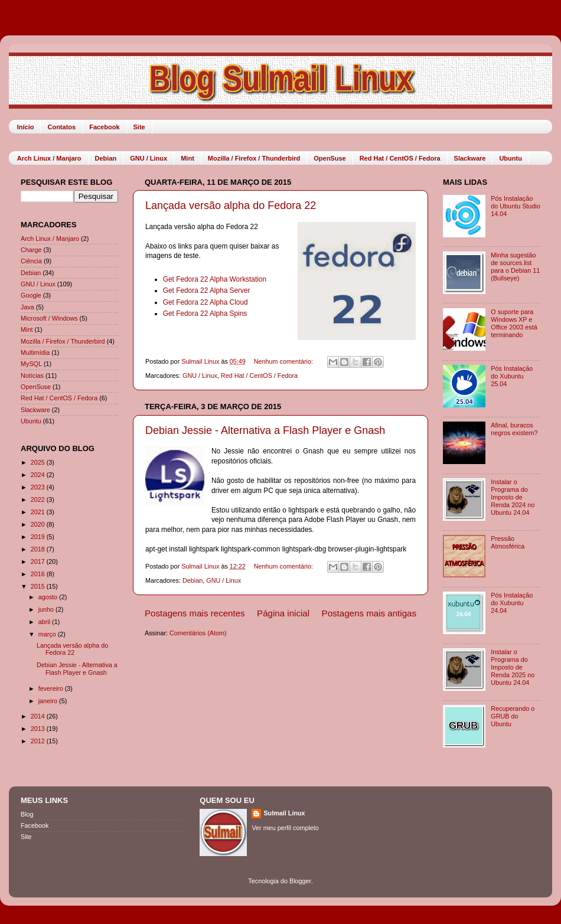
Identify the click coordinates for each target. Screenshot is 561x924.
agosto (49, 597)
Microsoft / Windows (49, 318)
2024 (39, 475)
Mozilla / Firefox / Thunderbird (254, 158)
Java (27, 307)
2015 (39, 586)
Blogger (300, 881)
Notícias (32, 376)
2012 (39, 741)
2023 (39, 487)
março (48, 634)
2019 (39, 537)
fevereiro (52, 688)
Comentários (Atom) (198, 633)
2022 (39, 499)
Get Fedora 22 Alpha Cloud (206, 302)
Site (139, 127)
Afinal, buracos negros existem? (514, 429)
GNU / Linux (149, 158)
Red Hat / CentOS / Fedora (400, 158)
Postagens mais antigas (369, 613)
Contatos (61, 127)
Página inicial (283, 613)
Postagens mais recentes (195, 613)
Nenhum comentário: (284, 361)
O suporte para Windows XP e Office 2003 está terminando (514, 323)
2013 (39, 729)
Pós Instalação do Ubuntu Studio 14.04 (515, 206)
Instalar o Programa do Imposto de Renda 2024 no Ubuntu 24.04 (513, 497)
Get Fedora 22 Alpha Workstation (215, 279)
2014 (39, 716)
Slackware (470, 158)
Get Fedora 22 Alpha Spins (205, 314)
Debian (106, 158)
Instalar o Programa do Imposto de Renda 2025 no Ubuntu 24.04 (513, 667)
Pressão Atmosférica (508, 542)
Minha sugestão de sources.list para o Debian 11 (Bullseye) (515, 267)
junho (47, 609)
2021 (39, 512)
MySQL (31, 364)
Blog (27, 814)
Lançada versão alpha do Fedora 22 (231, 205)
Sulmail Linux (284, 813)
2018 (39, 549)
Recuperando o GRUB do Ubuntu (513, 716)
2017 (39, 561)
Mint (187, 158)
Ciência (31, 261)
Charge (31, 250)
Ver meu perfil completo (285, 828)
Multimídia (35, 352)
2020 (39, 524)
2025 (39, 462)
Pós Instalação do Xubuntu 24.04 (512, 603)
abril (45, 622)
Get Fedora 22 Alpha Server (207, 290)
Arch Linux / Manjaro (49, 158)
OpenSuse (330, 158)
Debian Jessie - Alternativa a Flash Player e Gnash (265, 430)
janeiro (49, 701)
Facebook (104, 127)
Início (26, 127)
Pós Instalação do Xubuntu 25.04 (512, 376)
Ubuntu (510, 158)
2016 (39, 574)
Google (31, 295)
